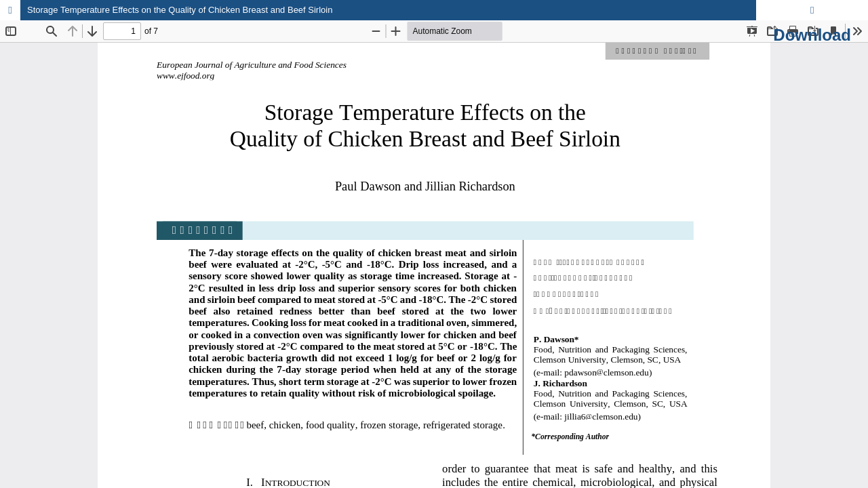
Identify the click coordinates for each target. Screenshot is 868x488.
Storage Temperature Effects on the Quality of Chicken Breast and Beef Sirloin (180, 10)
